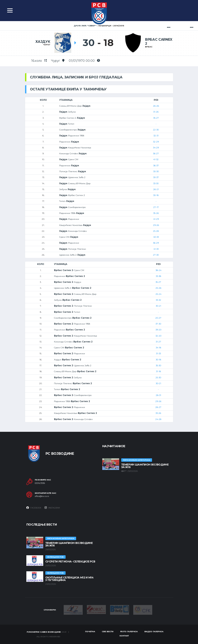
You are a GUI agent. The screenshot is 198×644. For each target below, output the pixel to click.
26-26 (156, 106)
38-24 (158, 270)
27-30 (156, 255)
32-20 (158, 336)
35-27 (156, 118)
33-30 (156, 183)
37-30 (158, 324)
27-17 (156, 207)
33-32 (158, 300)
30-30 (156, 171)
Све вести (108, 631)
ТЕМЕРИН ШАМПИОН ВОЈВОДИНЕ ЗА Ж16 (145, 466)
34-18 (158, 348)
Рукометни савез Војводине (44, 632)
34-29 (156, 148)
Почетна (90, 631)
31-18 (158, 371)
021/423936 (40, 483)
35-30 (158, 366)
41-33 (156, 249)
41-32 (156, 159)
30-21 (158, 306)
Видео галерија (154, 631)
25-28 (156, 231)
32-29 (156, 142)
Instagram (52, 508)
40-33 (156, 237)
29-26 (156, 225)
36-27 (156, 154)
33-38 (158, 276)
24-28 (158, 419)
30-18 (156, 195)
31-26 (156, 112)
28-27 (158, 407)
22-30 (156, 130)
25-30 (158, 378)
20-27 (158, 318)
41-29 (156, 219)
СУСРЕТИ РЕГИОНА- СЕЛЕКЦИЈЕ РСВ (70, 561)
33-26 (158, 413)
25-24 (158, 294)
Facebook (34, 508)
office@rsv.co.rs (42, 496)
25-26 (158, 288)
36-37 (156, 166)
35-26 (156, 213)
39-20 (158, 330)
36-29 (156, 243)
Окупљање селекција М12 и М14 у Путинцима (69, 579)
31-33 (158, 354)
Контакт (124, 636)
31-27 (158, 342)
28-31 (158, 395)
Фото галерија (129, 631)
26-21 (156, 189)
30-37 (156, 177)
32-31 (156, 136)
